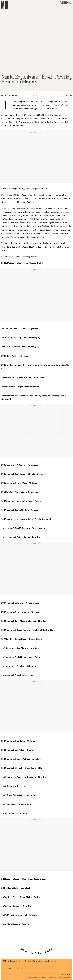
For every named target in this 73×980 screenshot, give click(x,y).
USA (28, 202)
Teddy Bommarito (11, 96)
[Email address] (36, 968)
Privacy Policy (67, 978)
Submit (66, 974)
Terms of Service (57, 978)
